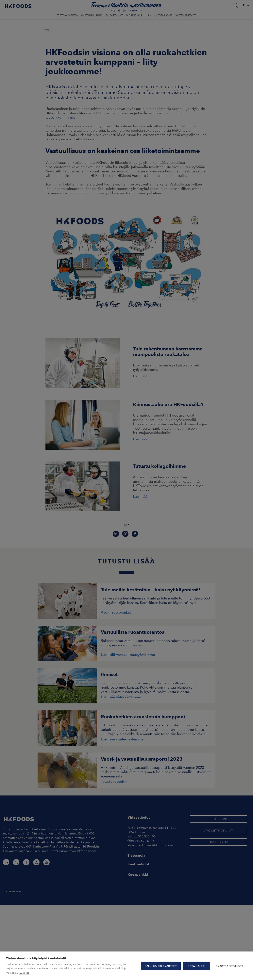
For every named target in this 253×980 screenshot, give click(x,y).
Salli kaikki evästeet (160, 966)
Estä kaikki (196, 966)
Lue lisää (24, 973)
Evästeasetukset (229, 966)
